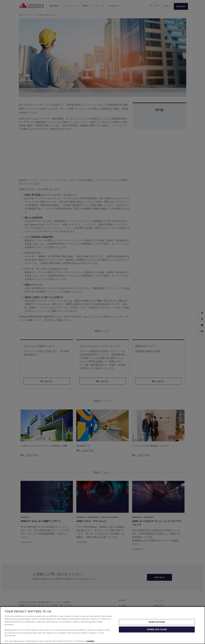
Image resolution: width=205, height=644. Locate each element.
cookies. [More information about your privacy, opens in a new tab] (90, 641)
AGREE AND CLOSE (157, 629)
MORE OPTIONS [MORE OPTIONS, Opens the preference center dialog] (157, 622)
